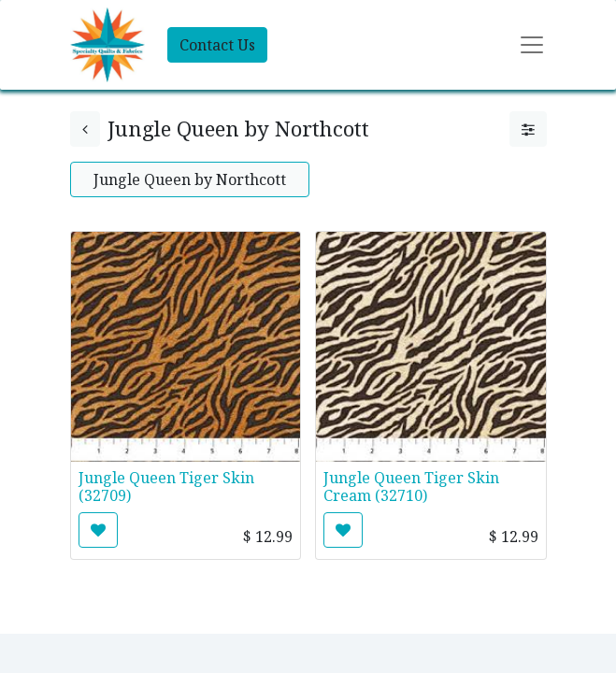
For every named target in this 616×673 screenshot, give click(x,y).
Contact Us (217, 45)
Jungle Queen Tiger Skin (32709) (166, 487)
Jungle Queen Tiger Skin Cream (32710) (411, 487)
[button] (98, 530)
